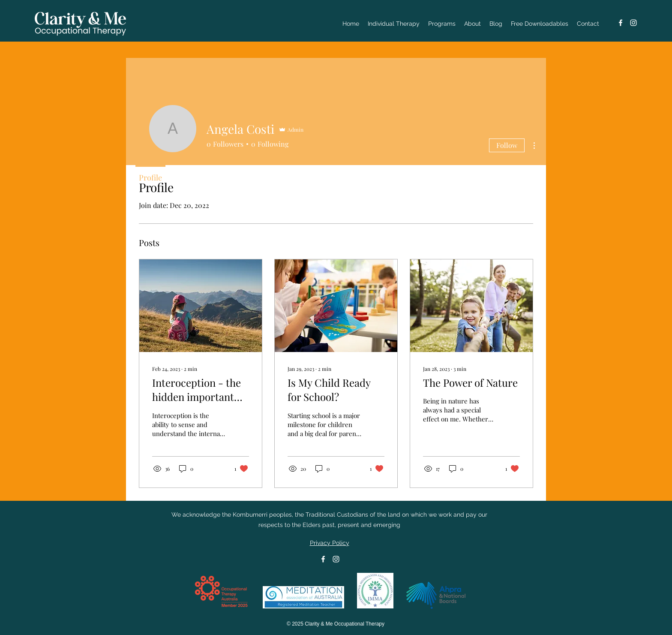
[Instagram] (633, 23)
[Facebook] (621, 23)
